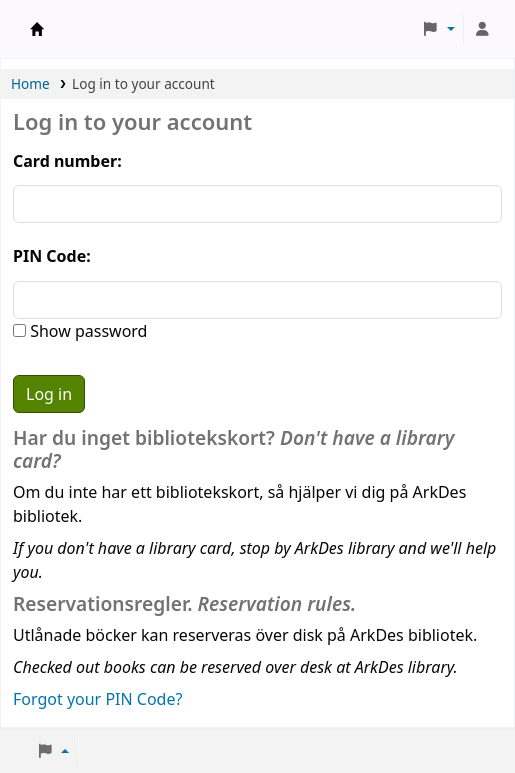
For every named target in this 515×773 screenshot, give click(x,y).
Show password (86, 331)
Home (30, 83)
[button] (438, 29)
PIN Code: (52, 256)
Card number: (67, 161)
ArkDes (37, 29)
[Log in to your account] (482, 29)
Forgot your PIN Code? (97, 699)
